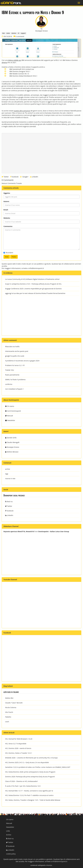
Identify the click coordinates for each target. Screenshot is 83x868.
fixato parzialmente (12, 375)
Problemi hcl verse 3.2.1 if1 (15, 365)
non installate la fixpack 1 (14, 389)
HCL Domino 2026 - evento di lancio (18, 748)
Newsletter (10, 420)
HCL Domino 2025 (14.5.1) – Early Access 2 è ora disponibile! (27, 762)
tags (7, 474)
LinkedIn (34, 177)
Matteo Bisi (9, 698)
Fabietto (8, 717)
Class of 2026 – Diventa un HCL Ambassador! (21, 781)
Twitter (5, 177)
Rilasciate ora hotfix (12, 347)
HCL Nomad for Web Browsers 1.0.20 (19, 739)
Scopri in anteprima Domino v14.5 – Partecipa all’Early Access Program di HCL (33, 284)
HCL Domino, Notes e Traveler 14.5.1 (19, 753)
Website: (7, 218)
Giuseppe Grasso (12, 447)
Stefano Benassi (12, 452)
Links (8, 831)
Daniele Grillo (11, 438)
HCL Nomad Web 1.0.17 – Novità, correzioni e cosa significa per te (29, 791)
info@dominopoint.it (36, 268)
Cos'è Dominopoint (13, 411)
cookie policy (11, 854)
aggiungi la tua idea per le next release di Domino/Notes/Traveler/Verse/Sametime (35, 293)
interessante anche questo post (17, 351)
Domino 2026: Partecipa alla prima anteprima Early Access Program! (30, 777)
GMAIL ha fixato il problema (15, 380)
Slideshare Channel (11, 526)
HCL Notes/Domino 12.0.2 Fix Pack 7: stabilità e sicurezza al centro (29, 795)
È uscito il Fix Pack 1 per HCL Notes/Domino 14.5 (23, 786)
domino (14, 33)
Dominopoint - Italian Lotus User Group (54, 531)
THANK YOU (10, 370)
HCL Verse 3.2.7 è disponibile (16, 744)
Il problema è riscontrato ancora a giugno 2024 (22, 361)
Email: (6, 210)
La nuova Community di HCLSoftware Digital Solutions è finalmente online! (32, 279)
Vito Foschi (9, 712)
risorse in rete (10, 478)
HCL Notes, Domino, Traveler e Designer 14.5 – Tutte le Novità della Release (33, 800)
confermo (9, 384)
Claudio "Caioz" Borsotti (14, 703)
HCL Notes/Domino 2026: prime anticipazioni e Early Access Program (30, 772)
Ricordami (8, 253)
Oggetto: (7, 193)
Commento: (8, 226)
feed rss (9, 502)
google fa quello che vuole (15, 356)
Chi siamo (10, 406)
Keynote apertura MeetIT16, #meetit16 (19, 531)
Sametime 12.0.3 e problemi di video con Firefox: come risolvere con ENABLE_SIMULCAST (38, 767)
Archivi (9, 835)
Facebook (14, 177)
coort (7, 722)
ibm (3, 33)
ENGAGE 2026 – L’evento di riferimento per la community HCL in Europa (31, 758)
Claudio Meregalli (12, 442)
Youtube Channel (10, 580)
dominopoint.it (11, 3)
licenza (49, 865)
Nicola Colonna (11, 707)
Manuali (9, 416)
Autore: (6, 201)
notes (8, 33)
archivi (8, 469)
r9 (19, 33)
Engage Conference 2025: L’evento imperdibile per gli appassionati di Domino (33, 289)
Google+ (24, 177)
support (23, 33)
